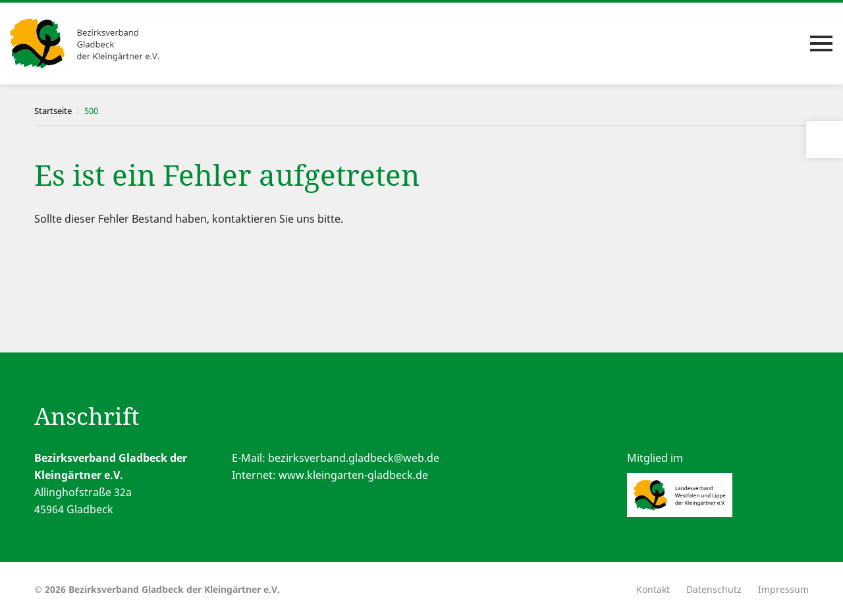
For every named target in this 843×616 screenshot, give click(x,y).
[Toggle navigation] (821, 43)
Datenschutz (714, 589)
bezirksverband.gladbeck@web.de (354, 458)
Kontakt (653, 589)
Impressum (783, 589)
